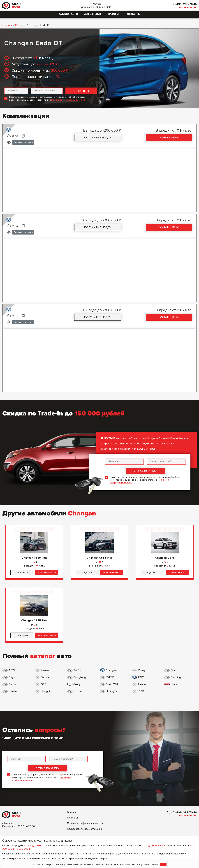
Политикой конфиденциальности (68, 100)
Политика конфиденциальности (85, 823)
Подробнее (22, 573)
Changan (21, 25)
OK (163, 864)
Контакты (133, 14)
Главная (7, 25)
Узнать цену (169, 138)
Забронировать (46, 573)
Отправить (81, 91)
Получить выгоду (98, 138)
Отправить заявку (145, 471)
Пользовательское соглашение (85, 829)
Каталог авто (68, 14)
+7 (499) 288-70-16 (184, 4)
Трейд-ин (114, 14)
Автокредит (93, 14)
